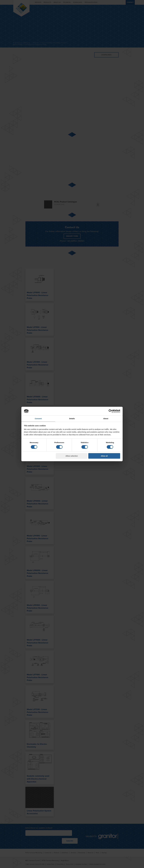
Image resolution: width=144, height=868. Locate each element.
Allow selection (72, 456)
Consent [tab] (38, 419)
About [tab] (106, 419)
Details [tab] (72, 419)
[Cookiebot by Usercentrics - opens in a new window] (110, 411)
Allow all (104, 456)
